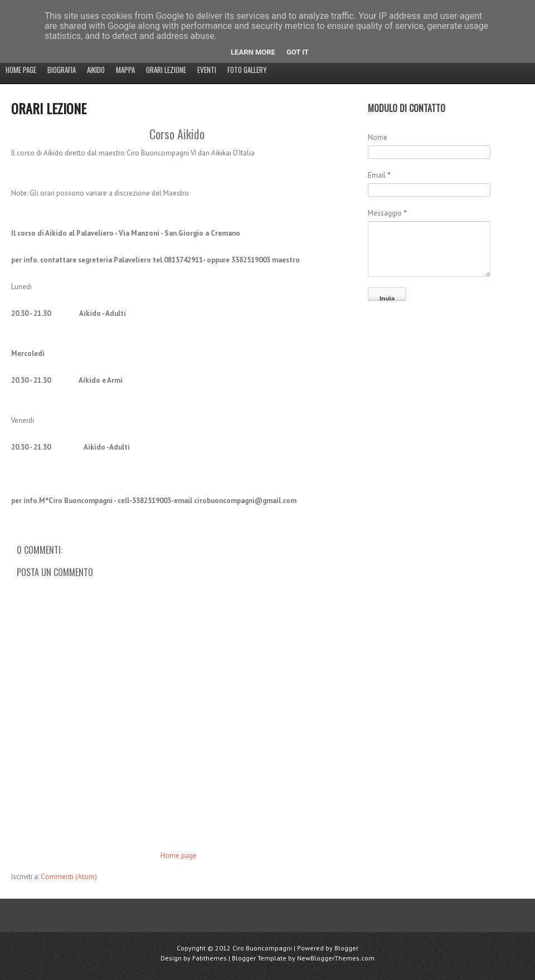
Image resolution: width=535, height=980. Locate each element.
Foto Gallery (247, 70)
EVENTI (207, 70)
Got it (298, 52)
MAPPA (125, 70)
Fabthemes (210, 958)
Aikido (96, 70)
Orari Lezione (166, 70)
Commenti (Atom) (69, 877)
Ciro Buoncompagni (262, 948)
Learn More (253, 52)
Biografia (62, 70)
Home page (21, 70)
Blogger (346, 948)
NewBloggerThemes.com (336, 958)
